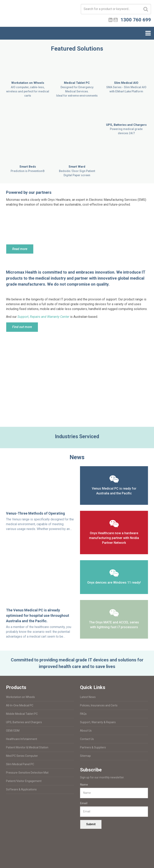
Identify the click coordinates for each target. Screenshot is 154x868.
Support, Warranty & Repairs (98, 722)
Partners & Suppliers (93, 747)
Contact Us (87, 739)
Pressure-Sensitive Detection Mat (27, 773)
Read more (20, 249)
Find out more (22, 327)
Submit (91, 824)
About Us (86, 731)
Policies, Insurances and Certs (99, 705)
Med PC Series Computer (22, 756)
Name (84, 785)
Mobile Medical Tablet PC (22, 714)
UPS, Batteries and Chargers (24, 722)
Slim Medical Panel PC (20, 764)
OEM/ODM (13, 731)
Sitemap (85, 756)
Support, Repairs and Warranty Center (43, 317)
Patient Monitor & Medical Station (27, 747)
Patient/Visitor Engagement (24, 781)
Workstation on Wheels (20, 697)
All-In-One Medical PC (20, 705)
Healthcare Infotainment (22, 739)
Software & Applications (21, 789)
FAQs (83, 714)
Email (84, 803)
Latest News (88, 697)
